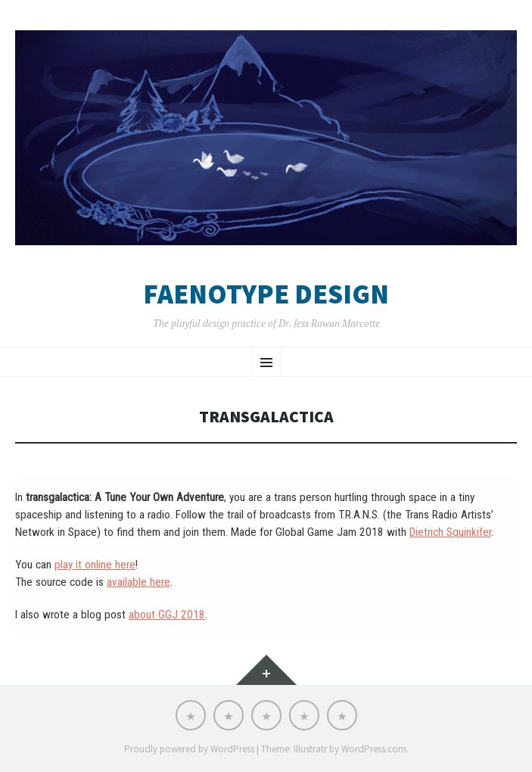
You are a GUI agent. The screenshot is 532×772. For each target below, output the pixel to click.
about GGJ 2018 (167, 615)
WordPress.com (374, 749)
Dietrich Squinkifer (450, 532)
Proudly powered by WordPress (189, 749)
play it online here (95, 565)
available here (138, 582)
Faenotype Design (266, 294)
